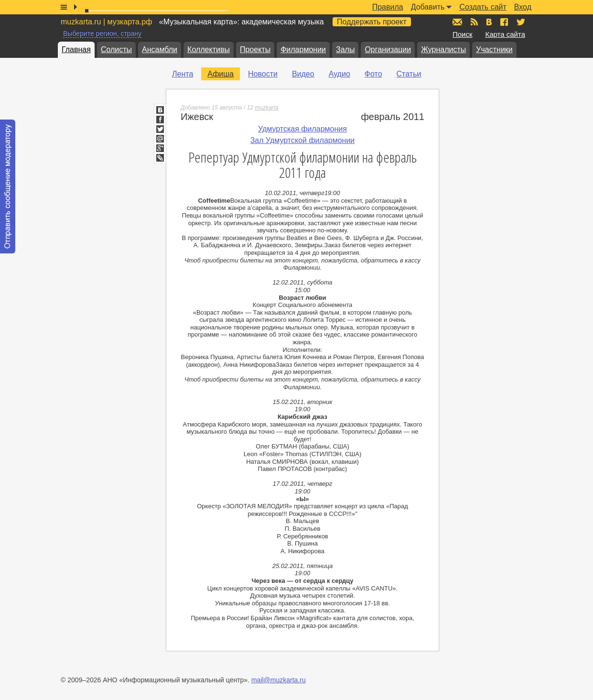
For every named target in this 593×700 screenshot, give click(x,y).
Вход (523, 7)
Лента (183, 74)
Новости (263, 74)
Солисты (116, 49)
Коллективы (209, 49)
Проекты (255, 49)
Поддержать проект (372, 22)
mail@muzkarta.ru (279, 680)
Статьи (409, 74)
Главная (76, 49)
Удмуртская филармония (302, 129)
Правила (388, 7)
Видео (303, 74)
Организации (388, 49)
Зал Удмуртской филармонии (303, 140)
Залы (345, 49)
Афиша (221, 74)
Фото (373, 74)
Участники (494, 49)
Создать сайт (483, 7)
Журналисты (443, 49)
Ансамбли (160, 49)
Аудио (340, 74)
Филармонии (303, 49)
